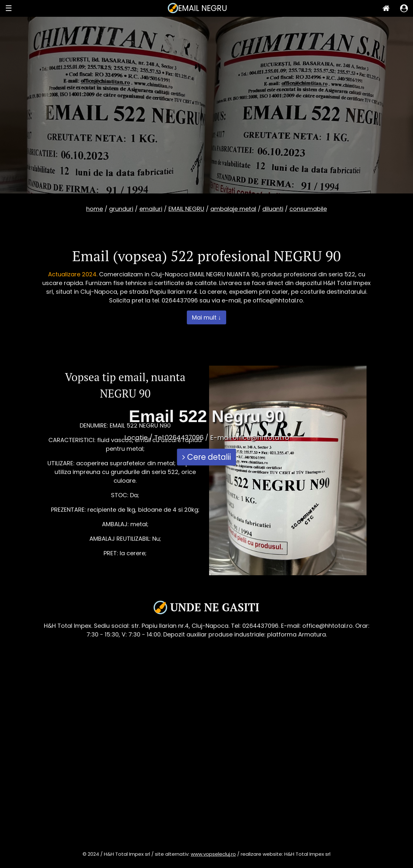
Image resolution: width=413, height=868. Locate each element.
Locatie (136, 438)
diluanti (273, 209)
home (95, 209)
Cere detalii (207, 457)
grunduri (121, 209)
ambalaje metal (233, 209)
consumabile (308, 209)
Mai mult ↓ (206, 317)
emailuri (151, 209)
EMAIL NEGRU (186, 209)
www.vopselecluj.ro (213, 854)
